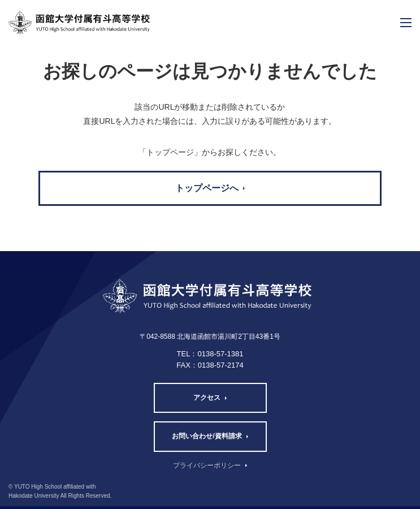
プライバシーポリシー (207, 465)
